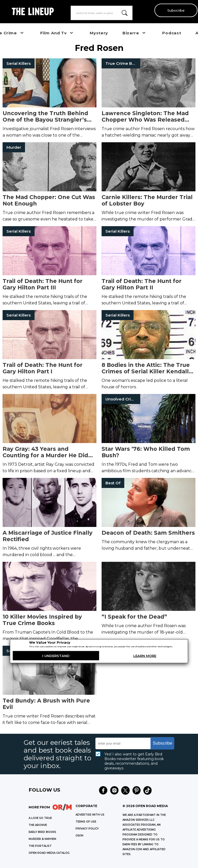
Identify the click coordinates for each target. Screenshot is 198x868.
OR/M (79, 836)
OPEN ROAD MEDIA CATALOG (49, 853)
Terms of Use (86, 822)
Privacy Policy (87, 829)
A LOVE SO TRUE (40, 818)
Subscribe (175, 10)
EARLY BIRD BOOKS (42, 832)
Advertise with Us (90, 815)
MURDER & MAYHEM (42, 839)
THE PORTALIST (40, 846)
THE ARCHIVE (38, 825)
